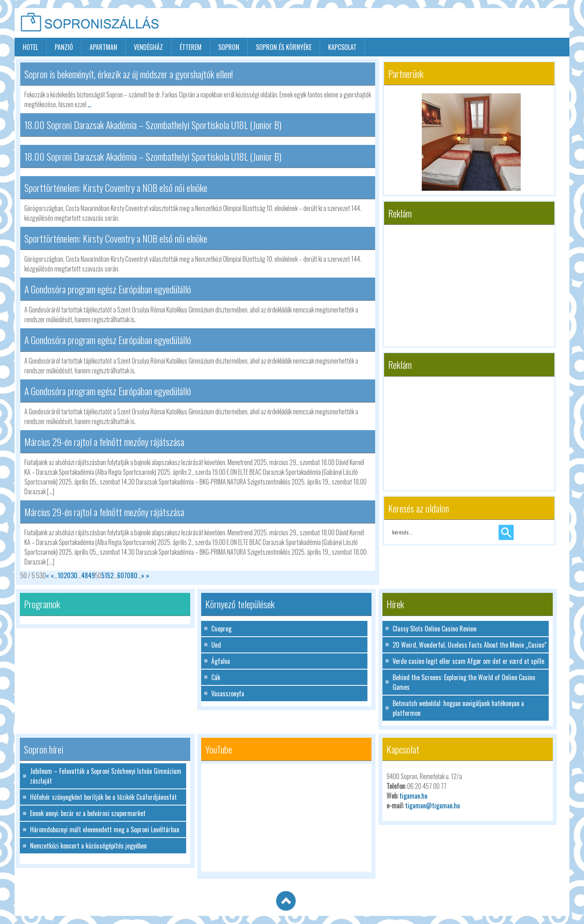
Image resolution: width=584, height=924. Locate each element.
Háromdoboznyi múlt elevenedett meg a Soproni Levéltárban (105, 829)
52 (110, 575)
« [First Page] (48, 575)
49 (91, 575)
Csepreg (221, 629)
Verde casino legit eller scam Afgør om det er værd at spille (468, 661)
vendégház (148, 47)
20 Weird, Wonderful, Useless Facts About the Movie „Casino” (470, 645)
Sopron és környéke (284, 47)
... (89, 104)
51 (104, 575)
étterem (191, 47)
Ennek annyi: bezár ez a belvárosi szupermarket (88, 813)
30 (74, 575)
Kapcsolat (342, 47)
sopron (229, 47)
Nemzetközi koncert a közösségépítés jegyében (88, 846)
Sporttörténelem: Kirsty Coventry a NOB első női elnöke (116, 187)
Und (216, 645)
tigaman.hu (413, 796)
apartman (103, 47)
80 (134, 575)
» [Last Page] (147, 575)
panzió (64, 47)
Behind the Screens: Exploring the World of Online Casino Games (464, 682)
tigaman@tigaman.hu (433, 806)
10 (61, 575)
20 (67, 575)
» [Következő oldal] (143, 575)
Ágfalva (221, 661)
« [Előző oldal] (52, 575)
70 (127, 575)
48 (85, 575)
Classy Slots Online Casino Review (435, 629)
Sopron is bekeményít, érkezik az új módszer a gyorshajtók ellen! (129, 74)
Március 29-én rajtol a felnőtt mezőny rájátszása (104, 442)
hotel (30, 47)
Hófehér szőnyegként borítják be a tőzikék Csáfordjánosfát (103, 797)
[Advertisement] (474, 24)
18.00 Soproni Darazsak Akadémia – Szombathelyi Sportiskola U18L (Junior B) (153, 125)
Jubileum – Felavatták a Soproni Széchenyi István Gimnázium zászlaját (106, 776)
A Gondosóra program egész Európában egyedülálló (108, 289)
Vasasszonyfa (228, 694)
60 (121, 575)
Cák (216, 677)
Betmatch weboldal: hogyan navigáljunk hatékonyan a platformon (458, 708)
